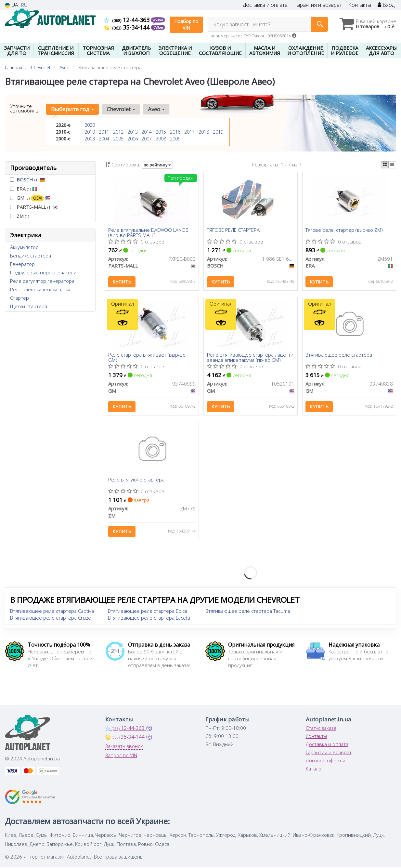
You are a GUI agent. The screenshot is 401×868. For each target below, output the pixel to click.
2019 (218, 132)
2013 (133, 132)
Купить (122, 282)
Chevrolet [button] (120, 109)
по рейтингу (157, 165)
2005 (118, 139)
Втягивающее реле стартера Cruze (51, 620)
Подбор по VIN (186, 25)
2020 (90, 125)
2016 (175, 132)
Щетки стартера (29, 306)
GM (30, 198)
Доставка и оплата (265, 5)
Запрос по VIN (121, 757)
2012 (118, 132)
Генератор (22, 264)
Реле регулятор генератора (42, 281)
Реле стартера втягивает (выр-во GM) (147, 358)
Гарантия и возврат (318, 5)
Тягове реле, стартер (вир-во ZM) (344, 230)
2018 (204, 132)
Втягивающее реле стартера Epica (148, 613)
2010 (90, 132)
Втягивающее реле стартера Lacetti (149, 620)
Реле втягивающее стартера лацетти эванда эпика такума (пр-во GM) (250, 358)
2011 (104, 132)
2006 (133, 139)
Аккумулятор (24, 247)
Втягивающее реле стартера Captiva (52, 613)
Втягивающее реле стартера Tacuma (248, 613)
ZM (19, 216)
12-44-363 (128, 20)
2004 (104, 139)
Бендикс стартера (31, 256)
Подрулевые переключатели (43, 272)
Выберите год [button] (72, 109)
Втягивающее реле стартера (339, 356)
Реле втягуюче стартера (137, 482)
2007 (147, 139)
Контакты (360, 5)
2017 (189, 132)
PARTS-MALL (34, 207)
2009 (175, 139)
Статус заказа (321, 730)
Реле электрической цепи (40, 289)
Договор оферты (325, 763)
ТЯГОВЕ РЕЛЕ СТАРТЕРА (233, 230)
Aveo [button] (155, 109)
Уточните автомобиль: (25, 108)
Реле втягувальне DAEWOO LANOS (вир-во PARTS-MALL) (149, 233)
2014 (147, 132)
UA (12, 5)
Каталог (315, 771)
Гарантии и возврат (329, 755)
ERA (24, 189)
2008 (161, 139)
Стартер (19, 298)
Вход (386, 5)
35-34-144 (128, 27)
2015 (161, 132)
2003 (90, 139)
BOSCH (31, 179)
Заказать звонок (124, 748)
